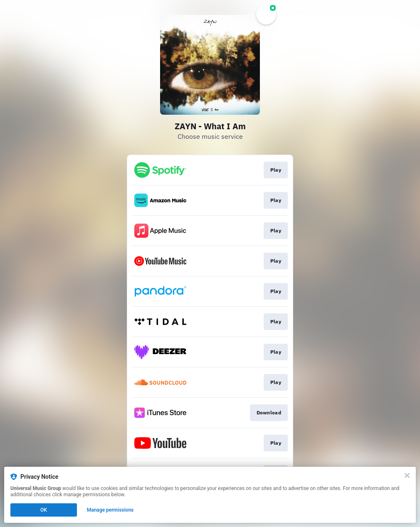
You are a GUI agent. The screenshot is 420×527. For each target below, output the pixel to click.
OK (44, 510)
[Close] (407, 475)
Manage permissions (110, 510)
